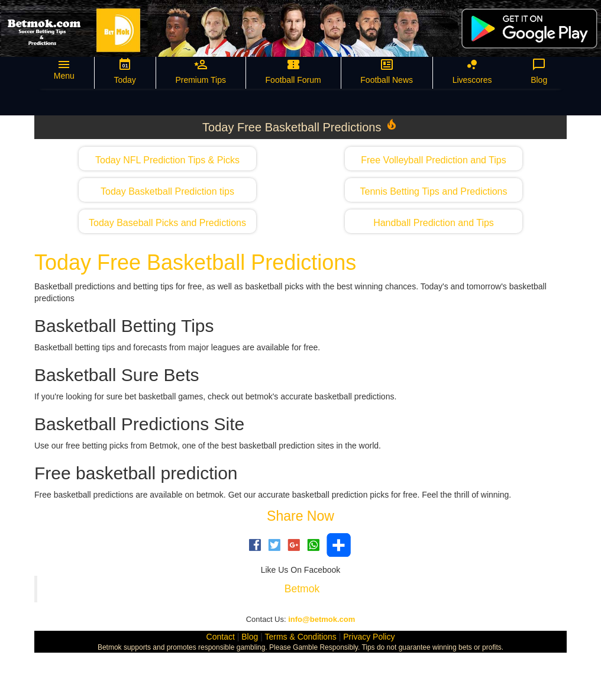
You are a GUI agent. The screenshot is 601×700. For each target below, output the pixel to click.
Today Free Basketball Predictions (195, 262)
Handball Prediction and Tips (434, 223)
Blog (250, 637)
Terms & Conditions (300, 637)
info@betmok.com (321, 619)
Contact (221, 637)
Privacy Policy (369, 637)
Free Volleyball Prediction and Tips (433, 160)
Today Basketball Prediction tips (167, 191)
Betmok (302, 589)
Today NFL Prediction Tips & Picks (167, 160)
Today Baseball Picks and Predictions (167, 223)
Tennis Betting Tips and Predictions (433, 191)
